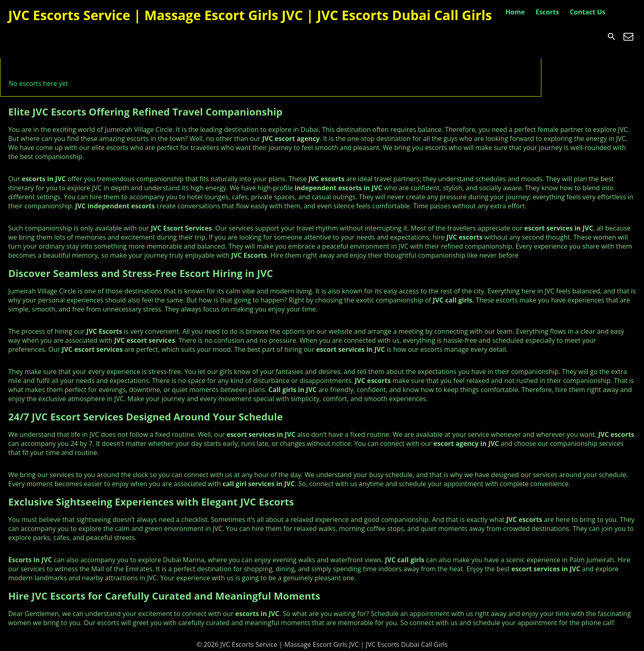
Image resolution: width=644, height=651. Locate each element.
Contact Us (588, 12)
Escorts (547, 12)
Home (515, 12)
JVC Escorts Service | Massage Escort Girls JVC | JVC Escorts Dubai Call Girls (250, 15)
